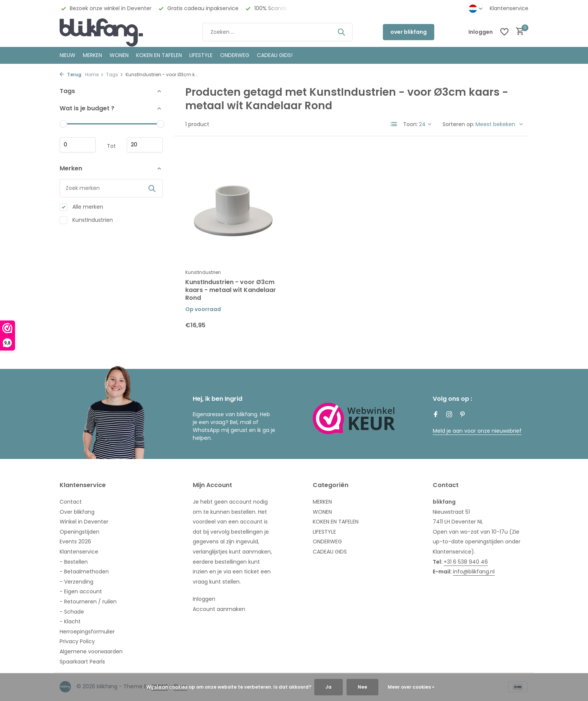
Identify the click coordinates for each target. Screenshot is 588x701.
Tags (115, 74)
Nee (362, 687)
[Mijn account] (481, 32)
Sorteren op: (458, 124)
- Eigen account (81, 591)
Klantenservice (509, 8)
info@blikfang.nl (474, 572)
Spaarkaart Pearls (82, 662)
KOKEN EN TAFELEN (159, 55)
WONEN (119, 55)
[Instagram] (449, 415)
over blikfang (409, 32)
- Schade (72, 612)
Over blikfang (77, 512)
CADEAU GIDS (330, 552)
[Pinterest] (463, 415)
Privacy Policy (77, 641)
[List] (394, 124)
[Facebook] (436, 415)
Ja (328, 687)
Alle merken (81, 207)
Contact (71, 502)
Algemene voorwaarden (91, 651)
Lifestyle (201, 55)
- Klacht (70, 621)
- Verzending (76, 582)
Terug (70, 74)
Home (94, 74)
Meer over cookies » (411, 687)
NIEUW (67, 55)
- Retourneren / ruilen (88, 602)
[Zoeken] (277, 32)
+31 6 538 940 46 (466, 562)
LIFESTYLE (324, 532)
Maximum (145, 145)
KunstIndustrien (86, 220)
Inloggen (204, 599)
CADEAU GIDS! (275, 55)
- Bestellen (74, 562)
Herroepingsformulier (87, 632)
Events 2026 (75, 542)
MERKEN (92, 55)
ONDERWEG (235, 55)
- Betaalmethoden (84, 572)
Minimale (78, 145)
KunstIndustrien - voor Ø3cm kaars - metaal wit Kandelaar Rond (231, 290)
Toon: (410, 124)
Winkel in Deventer (84, 522)
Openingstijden (79, 532)
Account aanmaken (219, 609)
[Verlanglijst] (504, 32)
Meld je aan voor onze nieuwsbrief (477, 431)
